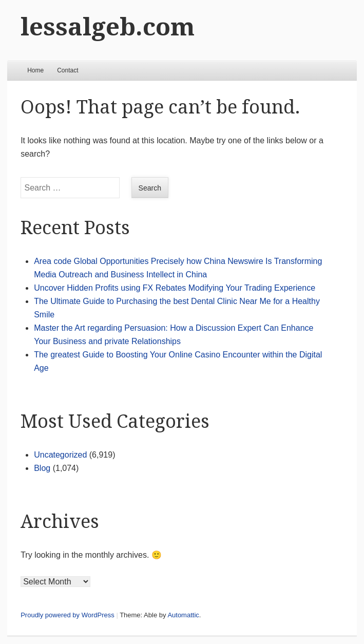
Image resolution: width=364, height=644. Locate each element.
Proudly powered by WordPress (68, 615)
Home (35, 70)
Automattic (183, 615)
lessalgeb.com (108, 27)
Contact (68, 70)
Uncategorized (60, 455)
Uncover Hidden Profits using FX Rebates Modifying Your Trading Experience (175, 288)
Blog (42, 468)
